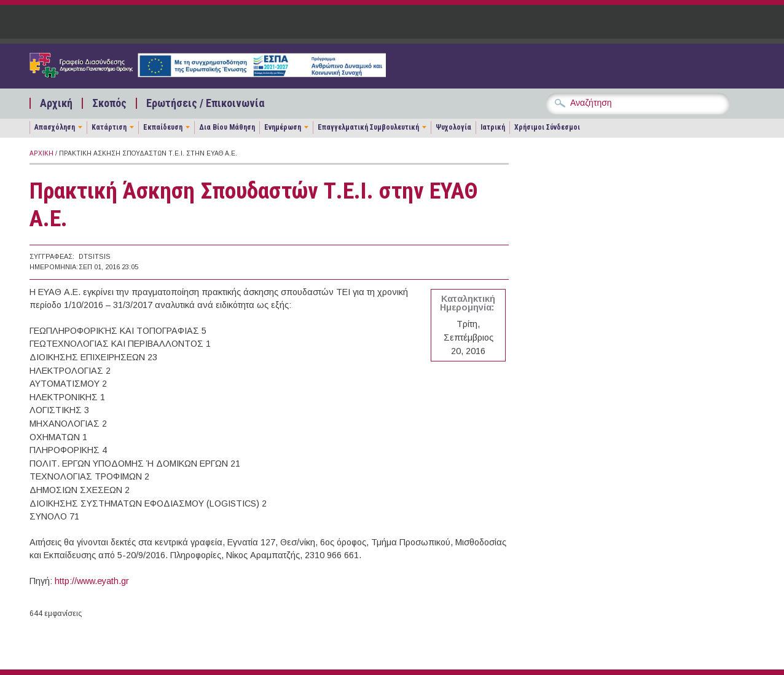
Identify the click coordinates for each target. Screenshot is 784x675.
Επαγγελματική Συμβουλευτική (368, 127)
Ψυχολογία (453, 127)
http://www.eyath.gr (92, 581)
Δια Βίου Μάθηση (227, 127)
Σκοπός (109, 103)
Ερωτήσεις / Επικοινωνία (205, 103)
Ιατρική (493, 127)
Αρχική (56, 103)
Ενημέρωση (283, 127)
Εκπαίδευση (163, 127)
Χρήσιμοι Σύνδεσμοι (547, 127)
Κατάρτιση (109, 127)
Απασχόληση (55, 127)
